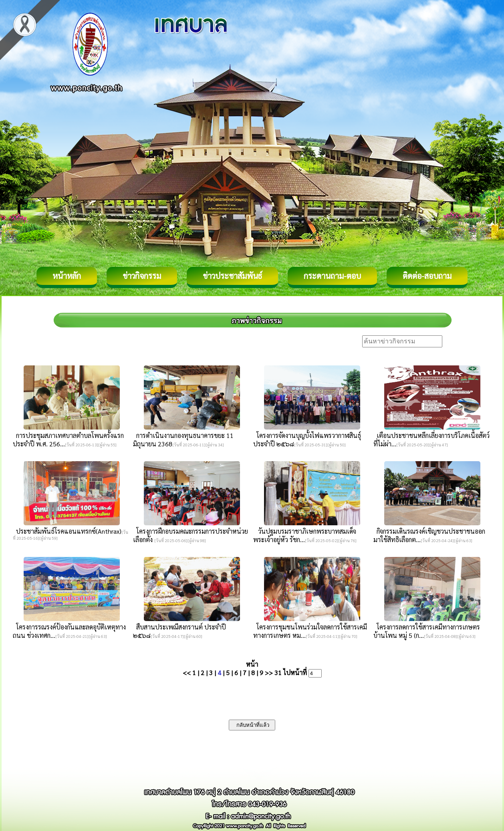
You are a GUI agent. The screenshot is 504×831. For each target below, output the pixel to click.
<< (187, 673)
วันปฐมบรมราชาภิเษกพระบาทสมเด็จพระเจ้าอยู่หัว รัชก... (305, 535)
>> (269, 673)
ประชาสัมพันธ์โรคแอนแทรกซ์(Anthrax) (67, 531)
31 (278, 673)
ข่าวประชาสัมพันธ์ (232, 276)
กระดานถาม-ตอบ (332, 276)
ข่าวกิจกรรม (142, 276)
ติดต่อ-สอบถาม (427, 276)
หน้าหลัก (67, 276)
